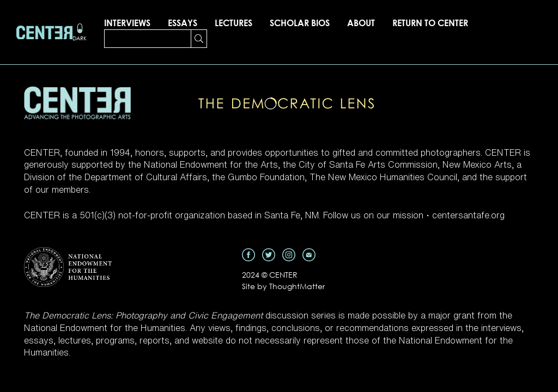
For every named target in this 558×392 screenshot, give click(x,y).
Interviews (127, 23)
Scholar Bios (300, 23)
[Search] (148, 39)
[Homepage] (44, 32)
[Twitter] (269, 254)
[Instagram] (289, 254)
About (361, 23)
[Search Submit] (199, 39)
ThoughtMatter (297, 286)
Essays (183, 23)
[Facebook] (248, 254)
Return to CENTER (430, 23)
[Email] (309, 254)
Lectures (233, 23)
